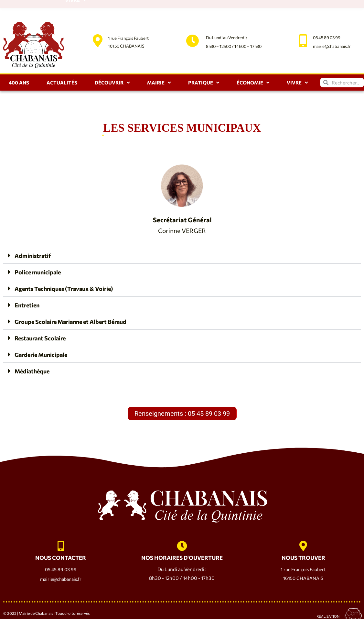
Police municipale (41, 256)
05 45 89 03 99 (327, 21)
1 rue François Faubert (128, 22)
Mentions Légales (18, 610)
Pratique (204, 66)
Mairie (159, 66)
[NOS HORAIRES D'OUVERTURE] (182, 533)
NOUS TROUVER (303, 547)
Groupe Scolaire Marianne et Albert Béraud (79, 305)
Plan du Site (95, 610)
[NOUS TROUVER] (303, 533)
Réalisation (328, 606)
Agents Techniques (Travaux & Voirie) (71, 272)
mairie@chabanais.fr (332, 30)
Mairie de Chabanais (36, 603)
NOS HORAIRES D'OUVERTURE (182, 547)
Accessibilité (119, 610)
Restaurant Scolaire (44, 322)
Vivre (297, 66)
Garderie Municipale (45, 338)
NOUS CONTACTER (61, 547)
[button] (182, 239)
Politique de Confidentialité (59, 610)
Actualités (62, 66)
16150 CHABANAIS (126, 30)
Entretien (29, 289)
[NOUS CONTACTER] (61, 533)
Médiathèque (35, 355)
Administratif (35, 239)
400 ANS (19, 66)
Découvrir (112, 66)
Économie (253, 66)
